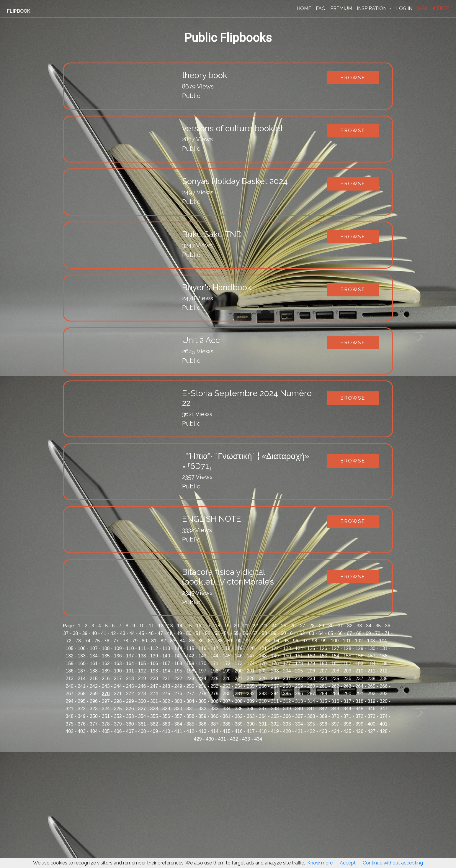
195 (178, 671)
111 (142, 648)
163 (118, 663)
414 (214, 731)
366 (287, 716)
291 (359, 694)
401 (384, 724)
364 (263, 716)
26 (293, 626)
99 (324, 641)
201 (251, 671)
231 (287, 679)
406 (118, 731)
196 (190, 671)
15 (189, 626)
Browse (353, 78)
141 (178, 656)
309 (251, 701)
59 (274, 633)
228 (251, 679)
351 (106, 716)
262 (335, 686)
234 (323, 679)
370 (335, 716)
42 (113, 633)
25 (284, 626)
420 (287, 731)
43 (123, 633)
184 (371, 663)
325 (118, 709)
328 (154, 709)
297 (106, 701)
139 (154, 656)
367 (299, 716)
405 (106, 731)
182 (347, 663)
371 (347, 716)
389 (239, 724)
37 (66, 633)
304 (190, 701)
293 (384, 694)
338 (275, 709)
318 (359, 701)
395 (311, 724)
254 (239, 686)
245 (130, 686)
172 (227, 663)
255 (251, 686)
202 (263, 671)
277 (190, 694)
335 (239, 709)
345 (359, 709)
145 (227, 656)
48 (170, 633)
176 (275, 663)
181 (335, 663)
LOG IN (404, 8)
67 (349, 633)
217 (118, 679)
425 (347, 731)
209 (347, 671)
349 (82, 716)
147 (251, 656)
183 (359, 663)
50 (189, 633)
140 (166, 656)
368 (311, 716)
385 (190, 724)
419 (275, 731)
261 (323, 686)
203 (275, 671)
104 (383, 641)
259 (299, 686)
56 (246, 633)
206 (311, 671)
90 (239, 641)
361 (227, 716)
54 (227, 633)
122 (275, 648)
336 (251, 709)
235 (335, 679)
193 (154, 671)
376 (82, 724)
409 (154, 731)
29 (321, 626)
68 (359, 633)
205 (299, 671)
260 (311, 686)
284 (275, 694)
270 (106, 694)
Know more (320, 863)
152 (311, 656)
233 (311, 679)
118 (227, 648)
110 (130, 648)
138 (142, 656)
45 (142, 633)
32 (350, 626)
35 (378, 626)
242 (94, 686)
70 (378, 633)
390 (251, 724)
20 (236, 626)
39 (85, 633)
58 (264, 633)
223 (190, 679)
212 (384, 671)
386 (202, 724)
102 (359, 641)
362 (239, 716)
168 (178, 663)
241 (82, 686)
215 (94, 679)
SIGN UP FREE (433, 8)
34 (369, 626)
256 (263, 686)
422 (311, 731)
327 (142, 709)
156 (359, 656)
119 (239, 648)
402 (70, 731)
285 (287, 694)
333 (214, 709)
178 (299, 663)
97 (305, 641)
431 (222, 739)
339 (287, 709)
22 (255, 626)
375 (70, 724)
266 (384, 686)
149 (275, 656)
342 (323, 709)
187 (82, 671)
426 (359, 731)
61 (293, 633)
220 (154, 679)
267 (70, 694)
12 (161, 626)
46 (151, 633)
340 (299, 709)
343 (335, 709)
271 (118, 694)
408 (142, 731)
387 (214, 724)
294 (70, 701)
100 (335, 641)
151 (299, 656)
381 (142, 724)
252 (214, 686)
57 (255, 633)
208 (335, 671)
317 (347, 701)
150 (287, 656)
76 (107, 641)
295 (82, 701)
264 (359, 686)
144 (214, 656)
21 (246, 626)
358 (190, 716)
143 (202, 656)
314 (311, 701)
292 (371, 694)
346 (371, 709)
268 (82, 694)
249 (178, 686)
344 (347, 709)
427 (371, 731)
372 (359, 716)
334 (227, 709)
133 (82, 656)
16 (199, 626)
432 (234, 739)
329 (166, 709)
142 (190, 656)
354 (142, 716)
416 (239, 731)
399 (359, 724)
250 (190, 686)
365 (275, 716)
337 (263, 709)
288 (323, 694)
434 (258, 739)
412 (190, 731)
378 (106, 724)
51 (198, 633)
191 (130, 671)
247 (154, 686)
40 (94, 633)
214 (82, 679)
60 (283, 633)
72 (69, 641)
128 (347, 648)
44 (132, 633)
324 (106, 709)
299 (130, 701)
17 (208, 626)
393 (287, 724)
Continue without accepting (393, 863)
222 (178, 679)
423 (323, 731)
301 (154, 701)
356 (166, 716)
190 (118, 671)
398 (347, 724)
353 (130, 716)
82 (163, 641)
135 (106, 656)
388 (227, 724)
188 (94, 671)
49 (179, 633)
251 (202, 686)
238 (371, 679)
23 (265, 626)
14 (180, 626)
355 (154, 716)
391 (263, 724)
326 (130, 709)
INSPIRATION (372, 8)
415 (227, 731)
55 (236, 633)
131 (384, 648)
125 (311, 648)
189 (106, 671)
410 (166, 731)
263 (347, 686)
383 (166, 724)
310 (263, 701)
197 (202, 671)
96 (296, 641)
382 (154, 724)
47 (161, 633)
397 (335, 724)
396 (323, 724)
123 (287, 648)
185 (384, 663)
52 (208, 633)
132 (70, 656)
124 (299, 648)
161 (94, 663)
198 (214, 671)
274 (154, 694)
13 (170, 626)
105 (70, 648)
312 (287, 701)
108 (106, 648)
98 (315, 641)
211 (371, 671)
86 (201, 641)
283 (263, 694)
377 (94, 724)
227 (239, 679)
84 (182, 641)
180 (323, 663)
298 (118, 701)
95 (286, 641)
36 (388, 626)
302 (166, 701)
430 (210, 739)
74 (88, 641)
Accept (348, 863)
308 (239, 701)
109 (118, 648)
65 (331, 633)
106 (82, 648)
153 (323, 656)
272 (130, 694)
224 (202, 679)
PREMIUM (341, 8)
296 (94, 701)
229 (263, 679)
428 (384, 731)
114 (178, 648)
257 (275, 686)
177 (287, 663)
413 (202, 731)
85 (192, 641)
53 (217, 633)
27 (303, 626)
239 (384, 679)
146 (239, 656)
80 (144, 641)
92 (258, 641)
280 (227, 694)
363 (251, 716)
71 (387, 633)
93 (267, 641)
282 (251, 694)
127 (335, 648)
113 (166, 648)
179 (311, 663)
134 (94, 656)
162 (106, 663)
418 (263, 731)
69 (368, 633)
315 (323, 701)
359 (202, 716)
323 (94, 709)
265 (371, 686)
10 (142, 626)
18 (218, 626)
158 (384, 656)
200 (239, 671)
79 (135, 641)
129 (359, 648)
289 (335, 694)
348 (70, 716)
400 (371, 724)
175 (263, 663)
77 (116, 641)
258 (287, 686)
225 (214, 679)
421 (299, 731)
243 (106, 686)
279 (214, 694)
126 (323, 648)
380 (130, 724)
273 (142, 694)
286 (299, 694)
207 (323, 671)
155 (347, 656)
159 (70, 663)
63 (312, 633)
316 (335, 701)
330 (178, 709)
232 (299, 679)
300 (142, 701)
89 (229, 641)
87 (210, 641)
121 (263, 648)
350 (94, 716)
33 (359, 626)
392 (275, 724)
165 (142, 663)
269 (94, 694)
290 (347, 694)
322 (82, 709)
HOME (304, 8)
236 (347, 679)
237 (359, 679)
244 (118, 686)
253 (227, 686)
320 (384, 701)
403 (82, 731)
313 (299, 701)
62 (302, 633)
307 (227, 701)
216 (106, 679)
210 (359, 671)
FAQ (321, 8)
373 (371, 716)
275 (166, 694)
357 (178, 716)
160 (82, 663)
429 (198, 739)
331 (190, 709)
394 (299, 724)
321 (70, 709)
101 (347, 641)
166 (154, 663)
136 (118, 656)
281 (239, 694)
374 (384, 716)
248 (166, 686)
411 (178, 731)
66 (340, 633)
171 (214, 663)
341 (311, 709)
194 (166, 671)
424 (335, 731)
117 (214, 648)
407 (130, 731)
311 (275, 701)
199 (227, 671)
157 (371, 656)
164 (130, 663)
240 (70, 686)
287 (311, 694)
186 (70, 671)
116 (202, 648)
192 (142, 671)
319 (371, 701)
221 (166, 679)
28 (312, 626)
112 (154, 648)
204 (287, 671)
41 (104, 633)
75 (97, 641)
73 (78, 641)
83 (173, 641)
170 (202, 663)
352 (118, 716)
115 (190, 648)
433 (246, 739)
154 (335, 656)
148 (263, 656)
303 (178, 701)
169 (190, 663)
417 (251, 731)
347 (384, 709)
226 (227, 679)
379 (118, 724)
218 (130, 679)
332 (202, 709)
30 (331, 626)
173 (239, 663)
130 (371, 648)
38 (75, 633)
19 (227, 626)
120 (251, 648)
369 (323, 716)
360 (214, 716)
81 (154, 641)
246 (142, 686)
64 (321, 633)
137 (130, 656)
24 (274, 626)
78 (125, 641)
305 (202, 701)
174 (251, 663)
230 (275, 679)
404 (94, 731)
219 (142, 679)
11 (151, 626)
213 (70, 679)
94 (277, 641)
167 (166, 663)
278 (202, 694)
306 (214, 701)
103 (371, 641)
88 (220, 641)
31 (340, 626)
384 (178, 724)
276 (178, 694)
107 (94, 648)
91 (248, 641)
